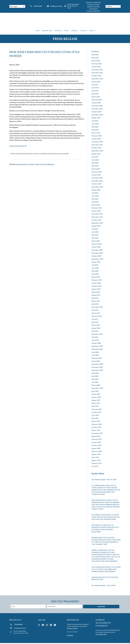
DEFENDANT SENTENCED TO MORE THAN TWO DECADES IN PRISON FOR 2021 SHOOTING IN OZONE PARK (105, 518)
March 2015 (96, 302)
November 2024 (97, 110)
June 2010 (95, 341)
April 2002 (95, 374)
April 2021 (95, 239)
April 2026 (95, 59)
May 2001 (95, 377)
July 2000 (95, 383)
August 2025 (96, 83)
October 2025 (96, 77)
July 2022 (95, 194)
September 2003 (97, 365)
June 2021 (95, 233)
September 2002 (97, 371)
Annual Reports (93, 9)
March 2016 (96, 293)
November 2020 (97, 254)
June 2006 (95, 353)
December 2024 (97, 107)
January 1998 (96, 398)
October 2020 (96, 257)
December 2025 (97, 71)
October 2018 (96, 287)
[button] (17, 6)
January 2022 (96, 212)
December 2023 (97, 143)
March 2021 (96, 242)
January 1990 (96, 443)
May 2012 (95, 323)
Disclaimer (70, 636)
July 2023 (95, 158)
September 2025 (97, 80)
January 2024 (96, 140)
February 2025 (97, 101)
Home (37, 31)
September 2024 (97, 116)
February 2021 (97, 245)
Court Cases (39, 165)
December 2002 (97, 368)
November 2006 (97, 350)
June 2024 (95, 125)
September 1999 (97, 389)
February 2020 (97, 281)
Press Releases (49, 165)
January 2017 (96, 290)
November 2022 (97, 182)
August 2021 (96, 227)
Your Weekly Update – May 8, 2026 (103, 586)
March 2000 (96, 386)
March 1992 (96, 431)
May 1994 (95, 419)
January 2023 (96, 176)
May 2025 (95, 92)
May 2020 (95, 272)
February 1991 (97, 440)
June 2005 (95, 356)
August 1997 (96, 401)
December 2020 (97, 251)
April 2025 (95, 95)
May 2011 (95, 332)
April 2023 (95, 167)
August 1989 (96, 449)
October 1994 (96, 413)
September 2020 (97, 260)
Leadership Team (47, 31)
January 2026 (96, 68)
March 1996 (96, 404)
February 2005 (97, 359)
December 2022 (97, 179)
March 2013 (96, 314)
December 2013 (97, 308)
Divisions (58, 31)
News (91, 31)
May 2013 (95, 311)
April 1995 (95, 407)
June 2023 (95, 161)
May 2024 (95, 128)
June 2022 (95, 197)
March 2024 (96, 134)
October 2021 (96, 221)
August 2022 (96, 191)
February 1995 (97, 410)
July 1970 (95, 467)
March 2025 (96, 98)
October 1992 (96, 428)
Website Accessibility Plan (93, 2)
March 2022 (96, 206)
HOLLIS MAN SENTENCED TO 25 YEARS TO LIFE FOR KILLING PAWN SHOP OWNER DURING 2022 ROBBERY (106, 570)
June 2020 (95, 269)
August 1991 (96, 437)
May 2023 (95, 164)
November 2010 (97, 335)
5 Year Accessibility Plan (93, 11)
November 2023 (97, 146)
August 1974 (96, 461)
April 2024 (95, 131)
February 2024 (97, 137)
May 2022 (95, 200)
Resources (75, 31)
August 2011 (96, 329)
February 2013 (97, 317)
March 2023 (96, 170)
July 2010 (95, 338)
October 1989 (96, 446)
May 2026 (95, 56)
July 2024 (95, 122)
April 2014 (95, 305)
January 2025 (96, 104)
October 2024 (96, 113)
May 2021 (95, 236)
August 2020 (96, 263)
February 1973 (97, 464)
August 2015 (96, 296)
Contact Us (84, 31)
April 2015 (95, 299)
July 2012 (95, 320)
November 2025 (97, 74)
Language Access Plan (93, 4)
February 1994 (97, 425)
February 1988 (97, 452)
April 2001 (95, 380)
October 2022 (96, 185)
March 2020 (96, 278)
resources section (72, 629)
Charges (31, 165)
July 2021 (95, 230)
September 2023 (97, 152)
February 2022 (97, 209)
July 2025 (95, 86)
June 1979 (95, 458)
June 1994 (95, 416)
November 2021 (97, 218)
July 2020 (95, 266)
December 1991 (97, 434)
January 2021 (96, 248)
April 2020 (95, 275)
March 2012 (96, 326)
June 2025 (95, 89)
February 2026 (97, 65)
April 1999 (95, 392)
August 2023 (96, 155)
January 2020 (96, 284)
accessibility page (101, 635)
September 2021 (97, 224)
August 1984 (96, 455)
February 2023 (97, 173)
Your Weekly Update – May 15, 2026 (104, 480)
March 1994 (96, 422)
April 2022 (95, 203)
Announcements (22, 165)
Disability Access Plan (93, 7)
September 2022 (97, 188)
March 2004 (96, 362)
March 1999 (96, 395)
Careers (67, 31)
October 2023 (96, 149)
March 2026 (96, 62)
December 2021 (97, 215)
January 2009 (96, 344)
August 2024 (96, 119)
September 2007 (97, 347)
